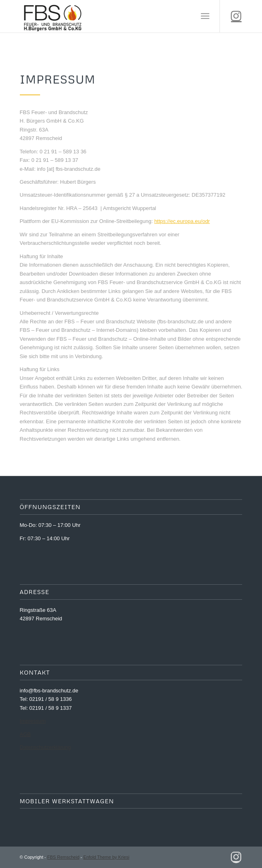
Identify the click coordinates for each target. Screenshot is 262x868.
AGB (25, 734)
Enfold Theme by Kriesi (107, 857)
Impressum (33, 721)
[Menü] (205, 16)
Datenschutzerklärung (45, 747)
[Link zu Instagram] (236, 16)
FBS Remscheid (63, 857)
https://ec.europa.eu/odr (182, 221)
